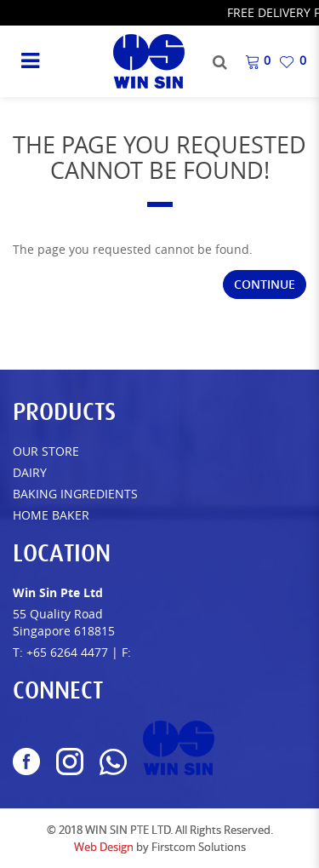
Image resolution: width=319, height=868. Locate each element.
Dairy (30, 472)
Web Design (104, 847)
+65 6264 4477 (67, 652)
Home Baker (51, 515)
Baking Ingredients (75, 494)
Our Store (46, 451)
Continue (265, 284)
